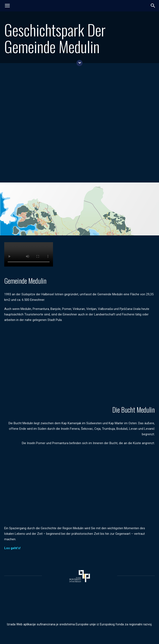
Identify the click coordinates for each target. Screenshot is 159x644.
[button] (153, 6)
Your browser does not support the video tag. (29, 254)
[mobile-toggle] (7, 6)
